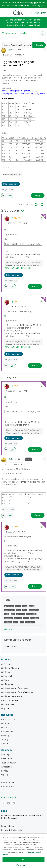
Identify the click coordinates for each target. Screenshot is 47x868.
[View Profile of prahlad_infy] (16, 50)
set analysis (34, 610)
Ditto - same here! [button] (11, 184)
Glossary (5, 736)
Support (5, 744)
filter (25, 610)
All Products (7, 664)
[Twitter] (3, 803)
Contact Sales (8, 787)
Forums (13, 647)
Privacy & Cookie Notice (12, 830)
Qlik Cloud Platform (10, 668)
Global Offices (8, 783)
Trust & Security (9, 763)
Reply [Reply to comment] (35, 287)
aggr (16, 622)
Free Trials (6, 727)
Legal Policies (7, 826)
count (26, 618)
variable (8, 622)
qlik (13, 614)
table (7, 614)
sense (18, 606)
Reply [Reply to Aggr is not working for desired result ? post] (38, 195)
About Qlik (6, 755)
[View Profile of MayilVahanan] (20, 218)
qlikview (18, 618)
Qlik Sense (6, 672)
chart (18, 610)
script (32, 606)
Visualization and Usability (15, 33)
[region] (23, 851)
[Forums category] (5, 647)
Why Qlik (5, 708)
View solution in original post (17, 268)
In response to (18, 311)
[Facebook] (14, 803)
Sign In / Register (38, 13)
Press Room (7, 759)
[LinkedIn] (9, 803)
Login (34, 3)
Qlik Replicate (7, 684)
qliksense (21, 614)
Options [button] (43, 33)
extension (30, 622)
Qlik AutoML (7, 676)
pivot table (31, 614)
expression (9, 610)
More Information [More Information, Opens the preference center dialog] (23, 865)
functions (8, 618)
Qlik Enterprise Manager (12, 696)
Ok (23, 860)
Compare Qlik (7, 732)
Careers (5, 775)
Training (5, 740)
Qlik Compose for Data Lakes (15, 688)
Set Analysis (16, 174)
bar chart (35, 618)
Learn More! (34, 25)
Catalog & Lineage (10, 700)
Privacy (5, 771)
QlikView (5, 680)
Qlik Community (9, 797)
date (25, 606)
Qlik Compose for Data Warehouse (17, 692)
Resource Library (9, 719)
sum (22, 622)
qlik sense (9, 606)
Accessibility (7, 767)
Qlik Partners (7, 723)
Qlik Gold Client (8, 704)
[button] (44, 50)
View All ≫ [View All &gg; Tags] (8, 629)
